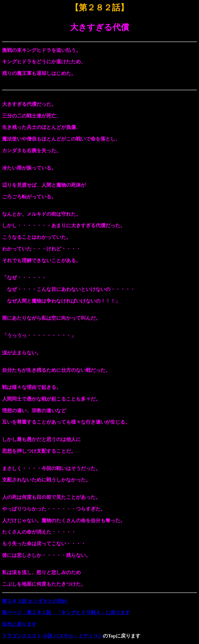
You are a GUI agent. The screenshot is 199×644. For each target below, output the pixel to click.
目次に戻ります (19, 624)
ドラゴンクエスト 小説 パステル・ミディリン (52, 636)
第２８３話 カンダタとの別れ (35, 601)
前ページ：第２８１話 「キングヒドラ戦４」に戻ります (66, 612)
